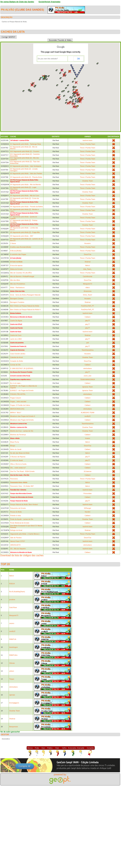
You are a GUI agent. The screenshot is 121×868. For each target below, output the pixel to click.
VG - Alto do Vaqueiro (18, 549)
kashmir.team (88, 140)
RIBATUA (13, 639)
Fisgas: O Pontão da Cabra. (20, 405)
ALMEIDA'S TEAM (88, 413)
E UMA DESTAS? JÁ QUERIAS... (22, 368)
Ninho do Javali (16, 449)
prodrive (12, 600)
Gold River (13, 607)
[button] (78, 102)
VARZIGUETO (15, 545)
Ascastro (88, 243)
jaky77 (88, 321)
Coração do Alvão (17, 361)
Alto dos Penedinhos (18, 284)
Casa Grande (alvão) (18, 354)
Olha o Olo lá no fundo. (18, 464)
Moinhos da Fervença (18, 435)
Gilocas (12, 663)
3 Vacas (13, 243)
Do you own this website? (48, 59)
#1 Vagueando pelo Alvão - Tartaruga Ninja (26, 144)
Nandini (88, 512)
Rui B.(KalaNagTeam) (17, 592)
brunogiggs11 (14, 703)
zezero (12, 623)
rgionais (12, 695)
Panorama (14, 479)
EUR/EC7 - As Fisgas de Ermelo (22, 390)
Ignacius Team (88, 387)
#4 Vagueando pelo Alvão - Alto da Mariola (25, 184)
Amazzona (88, 291)
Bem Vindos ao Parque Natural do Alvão (25, 306)
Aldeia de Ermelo (16, 269)
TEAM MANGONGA (88, 379)
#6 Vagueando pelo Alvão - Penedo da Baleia (26, 207)
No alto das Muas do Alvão (20, 453)
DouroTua (88, 254)
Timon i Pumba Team (88, 144)
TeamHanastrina (88, 350)
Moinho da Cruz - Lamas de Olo (22, 431)
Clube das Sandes (30, 10)
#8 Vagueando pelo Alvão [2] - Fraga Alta (25, 232)
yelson (12, 671)
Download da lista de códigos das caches (22, 555)
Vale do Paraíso (16, 538)
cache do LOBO (16, 339)
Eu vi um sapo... (16, 383)
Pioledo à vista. (16, 516)
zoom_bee (88, 376)
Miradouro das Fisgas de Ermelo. (22, 420)
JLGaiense (88, 471)
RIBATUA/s (13, 655)
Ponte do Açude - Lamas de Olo (22, 519)
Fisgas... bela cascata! (18, 401)
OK (78, 59)
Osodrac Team (88, 181)
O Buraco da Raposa (18, 457)
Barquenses (14, 727)
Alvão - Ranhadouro (17, 287)
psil (88, 343)
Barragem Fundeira (17, 302)
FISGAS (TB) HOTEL (18, 394)
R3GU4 (12, 584)
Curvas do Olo (15, 365)
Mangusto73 (88, 284)
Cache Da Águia (16, 321)
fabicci (88, 265)
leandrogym (13, 647)
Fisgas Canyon (16, 398)
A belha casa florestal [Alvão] (21, 247)
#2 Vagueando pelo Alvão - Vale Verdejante (26, 166)
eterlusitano (88, 368)
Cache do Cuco (16, 335)
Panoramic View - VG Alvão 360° (22, 486)
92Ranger (88, 508)
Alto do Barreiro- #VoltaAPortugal (22, 276)
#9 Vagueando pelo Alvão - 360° (22, 236)
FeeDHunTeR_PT (88, 306)
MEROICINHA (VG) (17, 409)
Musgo (13, 446)
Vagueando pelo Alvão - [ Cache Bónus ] (25, 534)
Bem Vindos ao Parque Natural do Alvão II (25, 310)
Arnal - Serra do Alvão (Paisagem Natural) (25, 295)
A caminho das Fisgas (18, 254)
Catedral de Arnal (16, 357)
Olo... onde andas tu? (18, 468)
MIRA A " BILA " (16, 413)
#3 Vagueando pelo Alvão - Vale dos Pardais (26, 173)
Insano (88, 438)
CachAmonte (88, 276)
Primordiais (88, 493)
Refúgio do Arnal (16, 530)
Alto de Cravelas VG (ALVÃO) (21, 273)
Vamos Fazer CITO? (18, 541)
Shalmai (88, 262)
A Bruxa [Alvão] (16, 251)
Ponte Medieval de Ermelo (20, 523)
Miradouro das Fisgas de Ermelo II (23, 416)
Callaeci (88, 317)
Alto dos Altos (15, 280)
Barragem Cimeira (17, 299)
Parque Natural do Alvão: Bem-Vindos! (24, 504)
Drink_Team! (88, 295)
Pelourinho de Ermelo (18, 508)
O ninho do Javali (16, 460)
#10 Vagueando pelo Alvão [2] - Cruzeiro (25, 151)
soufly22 (88, 416)
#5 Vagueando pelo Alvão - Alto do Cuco (25, 196)
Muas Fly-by (15, 442)
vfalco (88, 287)
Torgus (12, 679)
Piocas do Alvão (16, 512)
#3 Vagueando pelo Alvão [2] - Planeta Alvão (26, 177)
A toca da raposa (16, 265)
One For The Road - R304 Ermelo (22, 471)
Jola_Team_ (88, 269)
